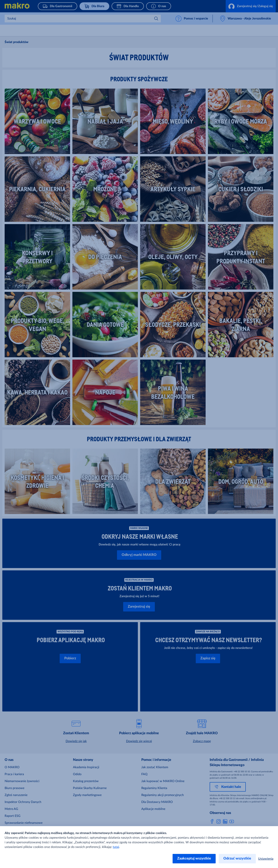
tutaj (116, 847)
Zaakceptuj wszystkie (194, 859)
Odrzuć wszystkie (237, 859)
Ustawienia (266, 859)
